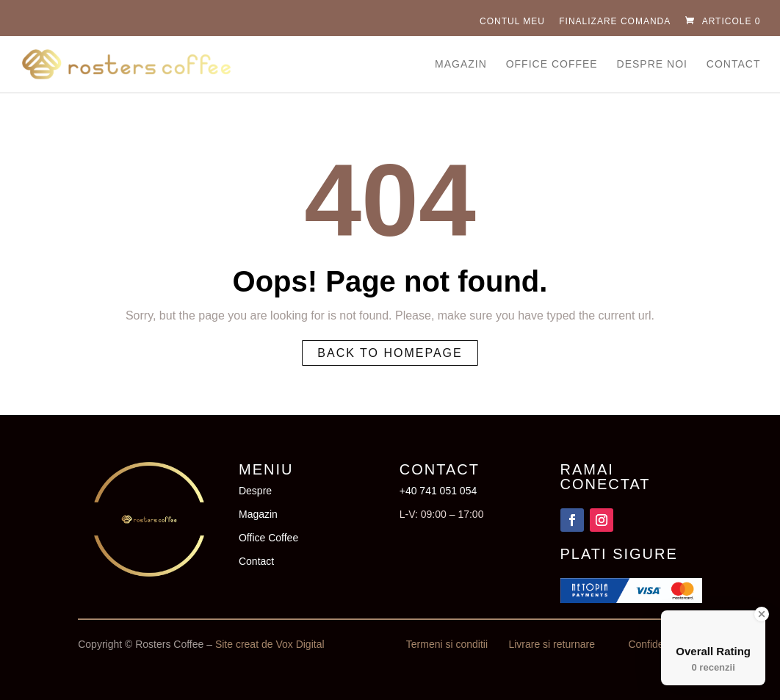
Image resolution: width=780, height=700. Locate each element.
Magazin (461, 64)
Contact (734, 64)
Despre (255, 491)
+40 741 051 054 (438, 491)
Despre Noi (652, 64)
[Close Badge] (762, 614)
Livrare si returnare (552, 644)
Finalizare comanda (615, 21)
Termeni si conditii (447, 644)
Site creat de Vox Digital (270, 644)
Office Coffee (552, 64)
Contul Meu (512, 21)
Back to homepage (390, 353)
